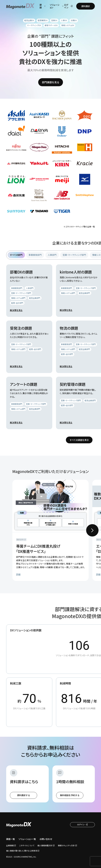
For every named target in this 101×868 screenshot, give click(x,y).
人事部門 (52, 255)
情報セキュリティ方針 (66, 845)
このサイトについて (27, 845)
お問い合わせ (46, 839)
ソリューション (57, 6)
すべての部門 (16, 255)
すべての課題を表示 (79, 440)
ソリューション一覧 (27, 839)
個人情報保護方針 (45, 845)
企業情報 (10, 845)
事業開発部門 (35, 255)
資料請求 (86, 6)
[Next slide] (92, 530)
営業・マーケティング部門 (74, 255)
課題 (43, 6)
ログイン (68, 6)
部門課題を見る (51, 82)
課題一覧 (11, 839)
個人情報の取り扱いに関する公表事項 (22, 851)
